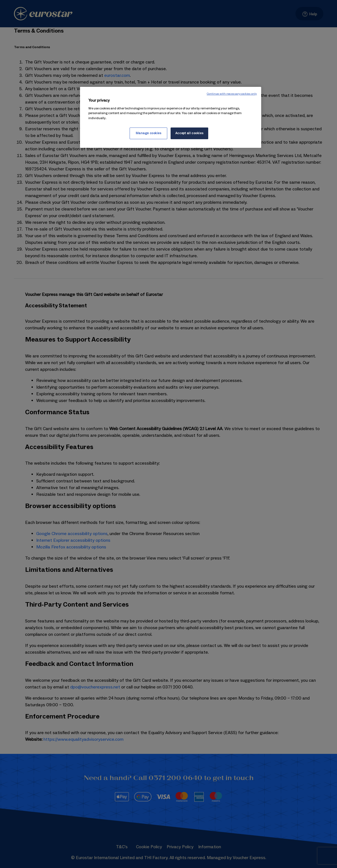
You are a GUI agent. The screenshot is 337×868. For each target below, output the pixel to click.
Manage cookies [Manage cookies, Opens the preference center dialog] (149, 133)
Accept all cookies (189, 133)
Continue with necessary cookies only (232, 94)
